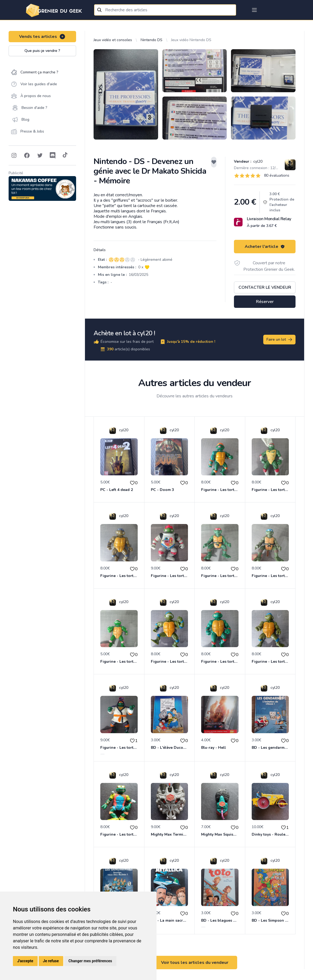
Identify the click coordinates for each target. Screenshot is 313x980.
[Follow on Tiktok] (65, 155)
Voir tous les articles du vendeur (195, 963)
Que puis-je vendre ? (42, 51)
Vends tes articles (42, 37)
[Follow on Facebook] (27, 155)
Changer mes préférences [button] (90, 961)
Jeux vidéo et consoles (113, 40)
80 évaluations (277, 175)
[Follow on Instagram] (14, 155)
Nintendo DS (152, 40)
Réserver (265, 302)
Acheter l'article (265, 247)
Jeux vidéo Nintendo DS (191, 40)
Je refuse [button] (51, 961)
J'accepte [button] (25, 961)
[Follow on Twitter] (40, 155)
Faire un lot (280, 340)
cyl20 (257, 161)
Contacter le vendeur (265, 287)
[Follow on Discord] (53, 155)
